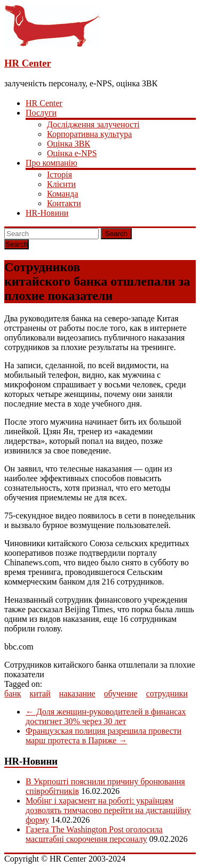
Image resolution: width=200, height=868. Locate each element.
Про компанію (51, 163)
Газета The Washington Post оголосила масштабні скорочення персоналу (94, 834)
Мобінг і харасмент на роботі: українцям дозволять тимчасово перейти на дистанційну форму (108, 810)
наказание (77, 693)
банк (13, 693)
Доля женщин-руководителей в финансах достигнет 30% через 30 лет (106, 716)
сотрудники (167, 693)
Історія (59, 175)
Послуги (41, 113)
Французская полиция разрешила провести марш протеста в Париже (103, 736)
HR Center (28, 63)
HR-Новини (47, 213)
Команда (63, 194)
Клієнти (61, 184)
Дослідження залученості (93, 124)
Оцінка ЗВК (69, 144)
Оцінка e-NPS (72, 153)
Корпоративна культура (89, 134)
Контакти (64, 203)
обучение (121, 693)
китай (40, 693)
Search (116, 234)
